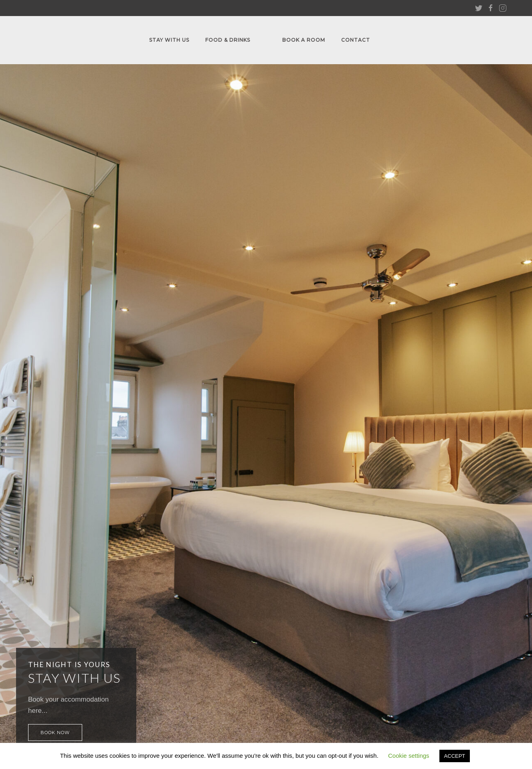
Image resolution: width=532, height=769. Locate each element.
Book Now (55, 732)
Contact (356, 40)
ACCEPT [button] (455, 756)
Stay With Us (169, 40)
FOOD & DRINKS (228, 40)
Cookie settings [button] (409, 756)
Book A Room (304, 40)
